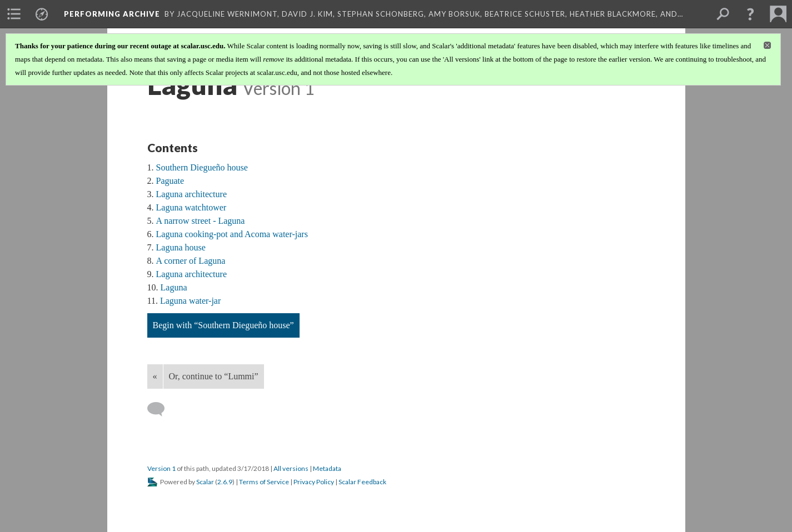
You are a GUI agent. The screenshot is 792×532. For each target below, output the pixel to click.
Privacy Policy (314, 482)
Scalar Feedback (362, 482)
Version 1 (161, 468)
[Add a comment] (161, 409)
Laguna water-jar (190, 301)
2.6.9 (225, 482)
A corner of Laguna (191, 261)
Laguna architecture (191, 194)
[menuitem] (14, 14)
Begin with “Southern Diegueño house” (223, 325)
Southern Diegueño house (202, 167)
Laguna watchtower (191, 207)
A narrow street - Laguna (201, 221)
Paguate (170, 181)
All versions (291, 468)
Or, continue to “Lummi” (214, 376)
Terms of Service (264, 482)
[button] (750, 14)
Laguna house (181, 247)
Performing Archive (112, 14)
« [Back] (155, 376)
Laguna (174, 287)
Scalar (205, 482)
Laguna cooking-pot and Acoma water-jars (232, 234)
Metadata (327, 468)
